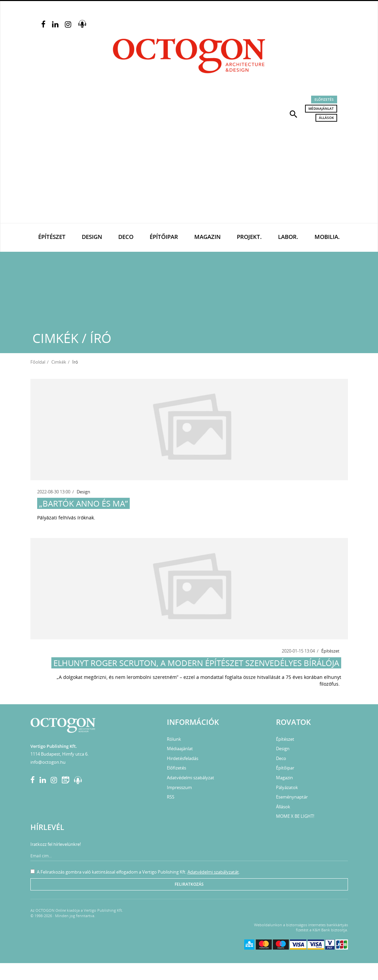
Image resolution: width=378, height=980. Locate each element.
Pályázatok (287, 787)
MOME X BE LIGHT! (295, 816)
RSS (171, 797)
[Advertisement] (189, 172)
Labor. (288, 237)
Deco (126, 237)
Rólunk (174, 739)
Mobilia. (327, 237)
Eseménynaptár (292, 797)
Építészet (52, 237)
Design (92, 237)
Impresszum (179, 787)
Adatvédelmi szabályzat (191, 778)
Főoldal (38, 362)
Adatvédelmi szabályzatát (213, 872)
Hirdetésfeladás (183, 758)
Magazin (207, 237)
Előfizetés (324, 99)
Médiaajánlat (321, 108)
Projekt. (249, 237)
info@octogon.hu (48, 762)
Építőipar (164, 237)
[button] (294, 114)
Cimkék (59, 362)
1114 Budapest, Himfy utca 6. (59, 754)
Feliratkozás (189, 884)
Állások (326, 118)
